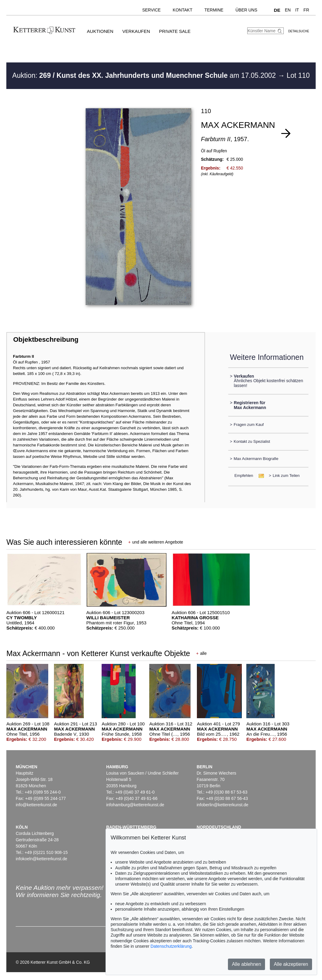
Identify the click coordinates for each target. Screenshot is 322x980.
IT (297, 10)
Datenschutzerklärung (171, 946)
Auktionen (100, 31)
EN (288, 10)
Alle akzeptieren (291, 964)
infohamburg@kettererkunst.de (135, 805)
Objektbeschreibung (46, 339)
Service (152, 10)
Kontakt (183, 10)
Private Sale (175, 31)
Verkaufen (136, 31)
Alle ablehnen (246, 964)
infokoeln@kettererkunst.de (41, 859)
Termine (214, 10)
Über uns (246, 10)
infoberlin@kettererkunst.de (222, 805)
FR (306, 10)
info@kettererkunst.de (36, 805)
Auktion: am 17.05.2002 (145, 75)
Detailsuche (299, 31)
